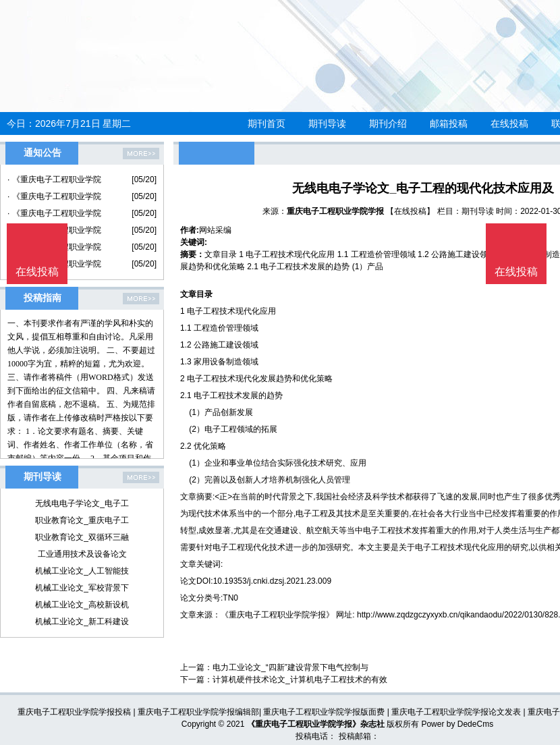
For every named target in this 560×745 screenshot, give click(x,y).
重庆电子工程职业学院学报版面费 (324, 712)
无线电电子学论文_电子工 (82, 503)
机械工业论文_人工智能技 (82, 571)
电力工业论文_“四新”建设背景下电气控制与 (290, 667)
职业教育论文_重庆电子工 (82, 520)
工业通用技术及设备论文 (82, 554)
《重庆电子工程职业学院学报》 (277, 615)
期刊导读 (327, 123)
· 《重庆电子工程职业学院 (54, 180)
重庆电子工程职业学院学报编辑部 (198, 712)
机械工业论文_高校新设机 (82, 605)
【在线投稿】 (410, 211)
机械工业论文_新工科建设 (82, 622)
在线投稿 (509, 123)
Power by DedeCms (457, 724)
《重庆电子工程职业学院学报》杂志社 (316, 724)
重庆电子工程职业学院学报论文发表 (456, 712)
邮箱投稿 (449, 123)
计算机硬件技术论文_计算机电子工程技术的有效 (300, 680)
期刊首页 (267, 123)
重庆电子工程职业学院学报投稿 (74, 712)
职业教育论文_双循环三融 (82, 537)
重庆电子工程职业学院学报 (335, 211)
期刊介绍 (388, 123)
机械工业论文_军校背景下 (82, 588)
